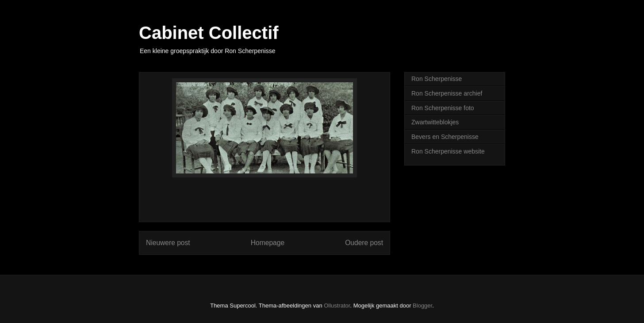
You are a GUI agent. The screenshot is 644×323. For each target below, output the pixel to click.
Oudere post (364, 243)
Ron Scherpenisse (437, 79)
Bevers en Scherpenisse (445, 137)
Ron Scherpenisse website (448, 151)
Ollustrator (337, 306)
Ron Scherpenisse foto (443, 108)
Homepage (268, 243)
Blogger (422, 306)
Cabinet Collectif (209, 33)
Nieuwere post (168, 243)
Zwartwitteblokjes (435, 122)
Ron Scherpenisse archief (447, 93)
